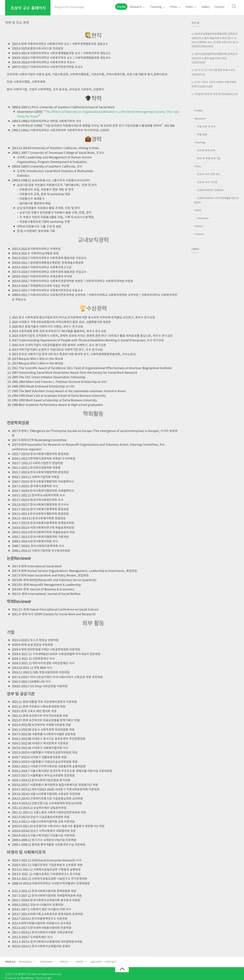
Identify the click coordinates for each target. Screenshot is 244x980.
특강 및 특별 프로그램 (209, 156)
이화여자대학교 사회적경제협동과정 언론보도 (216, 197)
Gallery (208, 7)
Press (177, 7)
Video (192, 7)
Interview (202, 215)
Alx (43, 973)
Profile (130, 7)
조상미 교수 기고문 (208, 180)
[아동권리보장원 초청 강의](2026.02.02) (217, 93)
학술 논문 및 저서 (207, 125)
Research (143, 7)
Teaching (161, 7)
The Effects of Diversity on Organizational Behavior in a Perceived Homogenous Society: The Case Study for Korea (109, 112)
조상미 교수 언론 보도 (209, 172)
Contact (220, 7)
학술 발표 (202, 133)
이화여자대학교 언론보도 (211, 188)
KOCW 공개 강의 (207, 149)
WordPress (23, 973)
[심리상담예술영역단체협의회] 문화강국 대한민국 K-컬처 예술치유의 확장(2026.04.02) (215, 58)
